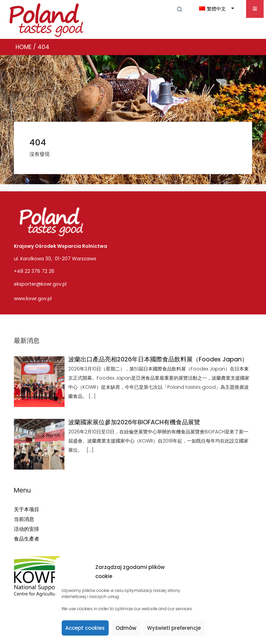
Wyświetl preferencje (174, 628)
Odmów (126, 628)
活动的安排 (27, 529)
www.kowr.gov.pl (33, 299)
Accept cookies (85, 628)
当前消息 (24, 519)
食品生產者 (27, 539)
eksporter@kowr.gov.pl (40, 284)
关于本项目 (27, 509)
